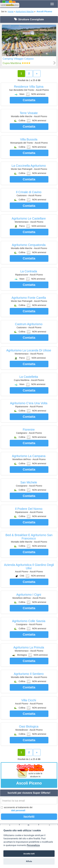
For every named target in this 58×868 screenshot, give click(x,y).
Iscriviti (29, 817)
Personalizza (33, 845)
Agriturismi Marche (25, 12)
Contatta (29, 100)
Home (11, 12)
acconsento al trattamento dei (17, 809)
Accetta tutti (29, 854)
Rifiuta (29, 861)
